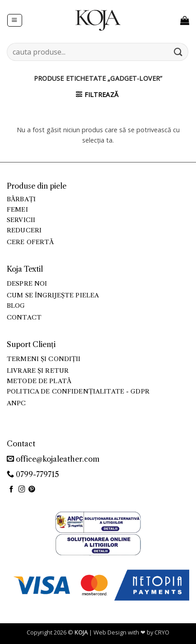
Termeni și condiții (44, 359)
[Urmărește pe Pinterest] (32, 490)
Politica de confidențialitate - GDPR (78, 391)
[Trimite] (178, 52)
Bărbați (21, 199)
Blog (16, 306)
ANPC (16, 403)
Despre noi (27, 284)
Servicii (21, 220)
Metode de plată (39, 381)
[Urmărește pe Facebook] (12, 490)
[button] (14, 21)
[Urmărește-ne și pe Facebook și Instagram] (22, 490)
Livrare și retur (38, 371)
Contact (24, 317)
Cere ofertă (30, 242)
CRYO (162, 632)
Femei (17, 210)
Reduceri (24, 230)
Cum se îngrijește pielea (53, 295)
